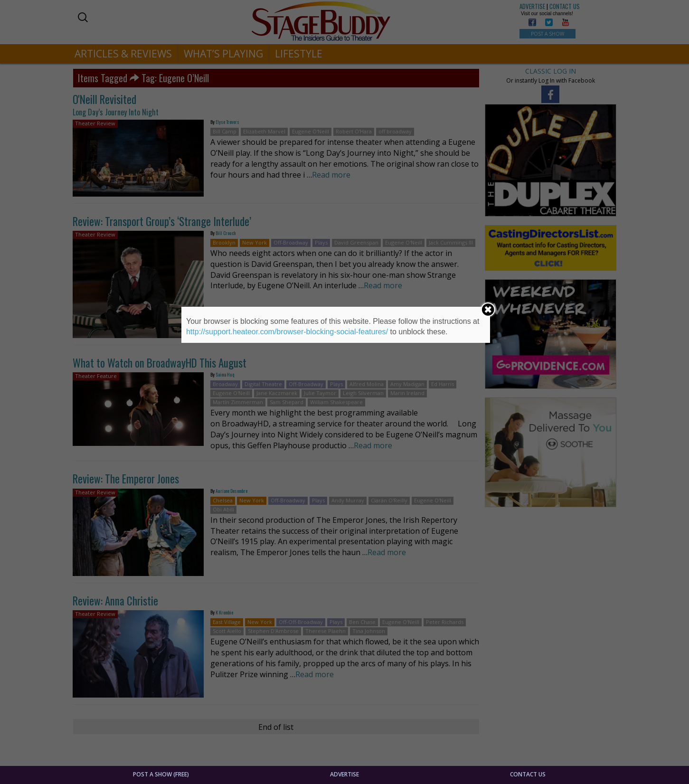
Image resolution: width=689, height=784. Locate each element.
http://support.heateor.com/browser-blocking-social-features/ (287, 332)
